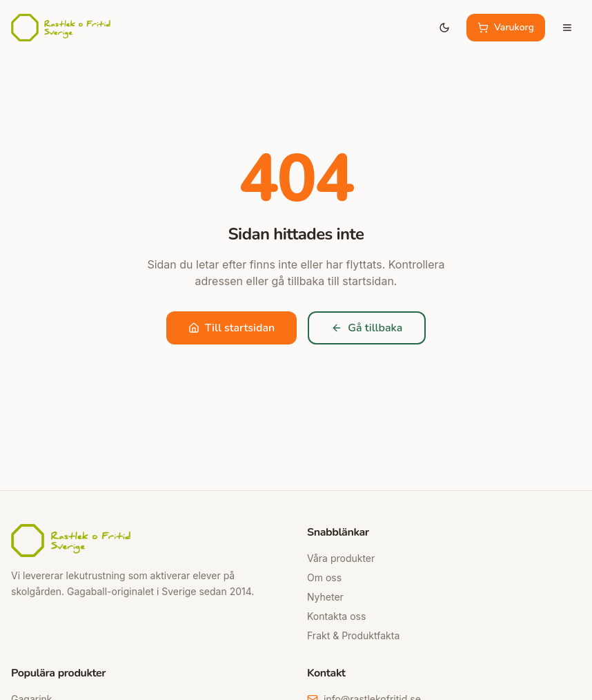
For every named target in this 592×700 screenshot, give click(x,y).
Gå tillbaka (367, 328)
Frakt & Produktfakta (353, 635)
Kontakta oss (336, 616)
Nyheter (325, 597)
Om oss (324, 577)
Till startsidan (232, 328)
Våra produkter (341, 558)
